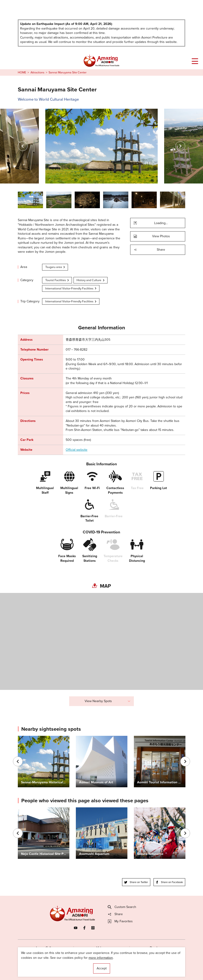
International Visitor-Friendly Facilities (71, 288)
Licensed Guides (75, 968)
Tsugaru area (55, 267)
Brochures (157, 948)
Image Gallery (46, 948)
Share (149, 250)
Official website (77, 450)
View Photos (152, 236)
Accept (102, 968)
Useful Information (127, 968)
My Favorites (120, 921)
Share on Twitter (136, 882)
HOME (22, 72)
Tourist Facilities (57, 280)
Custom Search (122, 907)
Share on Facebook (169, 882)
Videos (101, 948)
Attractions (37, 72)
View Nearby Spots (108, 701)
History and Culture (91, 280)
